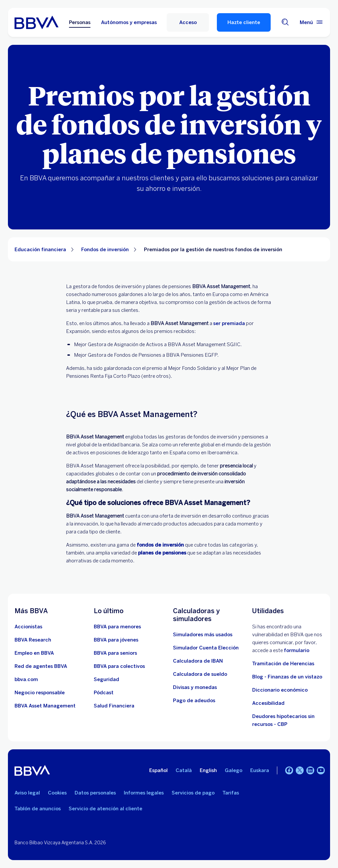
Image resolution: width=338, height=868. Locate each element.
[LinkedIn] (310, 770)
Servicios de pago (193, 793)
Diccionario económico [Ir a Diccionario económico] (280, 690)
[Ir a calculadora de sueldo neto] (200, 674)
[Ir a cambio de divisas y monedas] (195, 687)
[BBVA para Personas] (36, 22)
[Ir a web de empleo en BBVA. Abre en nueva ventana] (34, 653)
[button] (188, 22)
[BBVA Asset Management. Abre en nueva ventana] (45, 706)
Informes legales (144, 793)
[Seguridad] (106, 679)
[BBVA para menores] (117, 627)
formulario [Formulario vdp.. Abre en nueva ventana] (297, 650)
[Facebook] (289, 770)
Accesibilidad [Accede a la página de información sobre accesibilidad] (268, 703)
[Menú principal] (312, 22)
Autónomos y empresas (129, 22)
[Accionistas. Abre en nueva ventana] (28, 627)
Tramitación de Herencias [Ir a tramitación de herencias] (283, 664)
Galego (234, 770)
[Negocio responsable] (40, 693)
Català (184, 770)
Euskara (260, 770)
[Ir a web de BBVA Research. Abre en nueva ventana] (33, 640)
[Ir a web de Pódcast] (104, 693)
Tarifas (231, 793)
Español (158, 770)
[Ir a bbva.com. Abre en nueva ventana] (26, 679)
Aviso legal (27, 793)
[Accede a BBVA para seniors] (115, 653)
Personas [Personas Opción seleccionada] (80, 22)
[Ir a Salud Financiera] (114, 706)
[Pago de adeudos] (194, 701)
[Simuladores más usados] (203, 635)
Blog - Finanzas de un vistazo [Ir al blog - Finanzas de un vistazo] (287, 677)
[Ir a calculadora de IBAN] (198, 661)
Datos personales (95, 793)
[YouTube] (321, 770)
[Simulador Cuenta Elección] (206, 648)
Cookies (57, 793)
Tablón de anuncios (38, 809)
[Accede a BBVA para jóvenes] (116, 640)
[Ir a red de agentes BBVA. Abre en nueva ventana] (41, 666)
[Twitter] (300, 770)
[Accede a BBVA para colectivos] (119, 666)
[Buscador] (285, 23)
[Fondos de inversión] (160, 545)
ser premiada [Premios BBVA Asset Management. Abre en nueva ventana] (229, 323)
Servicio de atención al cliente (105, 809)
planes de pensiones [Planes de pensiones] (162, 553)
